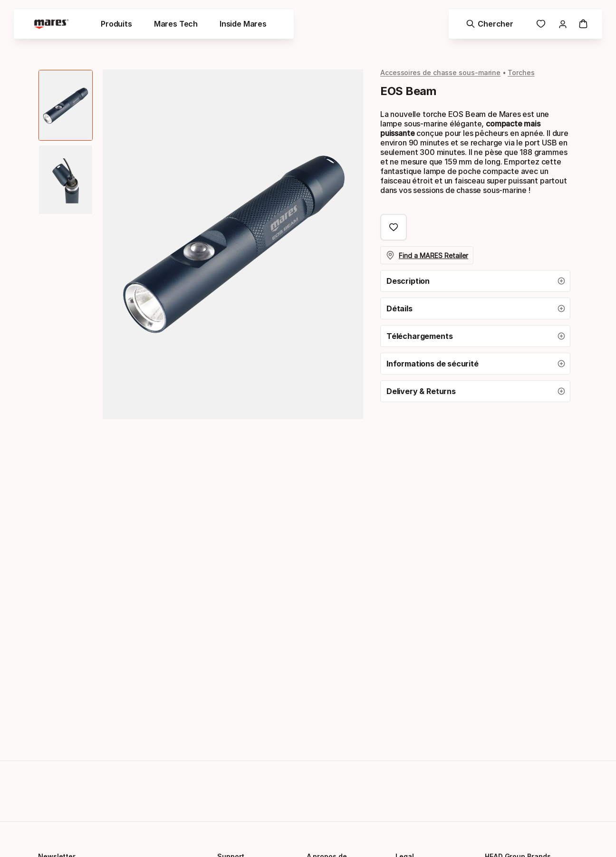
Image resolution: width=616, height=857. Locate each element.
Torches (521, 72)
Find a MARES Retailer (427, 255)
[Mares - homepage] (53, 25)
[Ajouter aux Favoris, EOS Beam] (394, 227)
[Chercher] (488, 25)
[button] (475, 281)
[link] (539, 25)
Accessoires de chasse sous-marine (440, 72)
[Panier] (581, 25)
